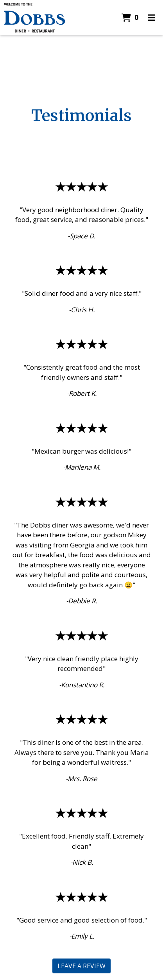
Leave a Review (81, 966)
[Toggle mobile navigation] (151, 18)
